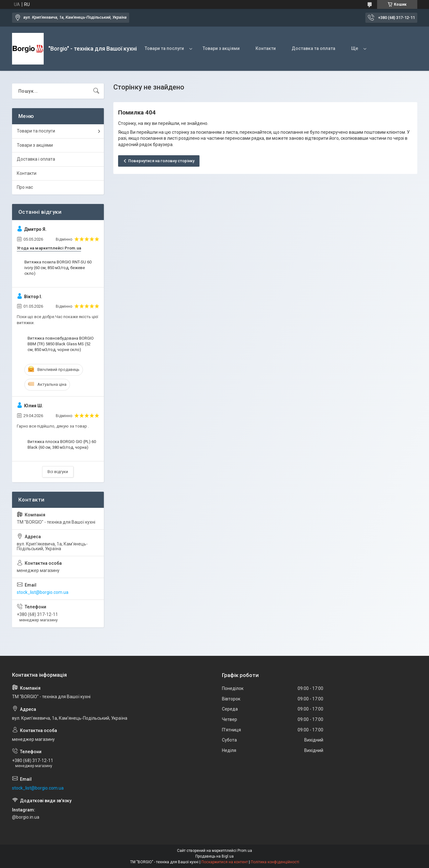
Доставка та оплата (313, 48)
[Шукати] (96, 91)
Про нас (25, 187)
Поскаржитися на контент (225, 862)
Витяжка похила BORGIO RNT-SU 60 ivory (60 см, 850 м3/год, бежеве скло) (58, 268)
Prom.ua (245, 851)
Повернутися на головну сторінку (161, 161)
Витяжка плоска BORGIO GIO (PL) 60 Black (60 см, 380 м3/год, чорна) (62, 444)
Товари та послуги (164, 48)
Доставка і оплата (36, 159)
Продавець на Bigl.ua (214, 856)
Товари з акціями (221, 48)
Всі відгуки (58, 472)
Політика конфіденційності (275, 862)
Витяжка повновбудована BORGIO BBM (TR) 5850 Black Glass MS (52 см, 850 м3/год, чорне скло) (61, 344)
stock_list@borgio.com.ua (43, 592)
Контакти (266, 48)
